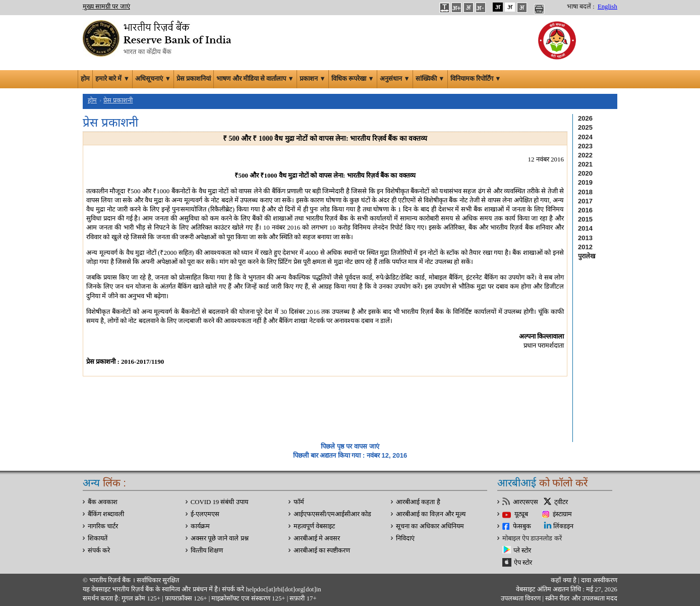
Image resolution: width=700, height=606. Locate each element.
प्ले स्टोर (522, 550)
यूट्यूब (521, 514)
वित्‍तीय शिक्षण (207, 550)
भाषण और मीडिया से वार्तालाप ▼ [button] (255, 79)
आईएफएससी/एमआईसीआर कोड (333, 514)
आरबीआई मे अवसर (317, 538)
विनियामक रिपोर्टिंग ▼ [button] (476, 79)
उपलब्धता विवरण (521, 598)
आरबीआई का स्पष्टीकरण (322, 550)
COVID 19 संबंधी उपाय (219, 502)
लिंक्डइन (563, 526)
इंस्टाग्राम (562, 514)
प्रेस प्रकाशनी (118, 100)
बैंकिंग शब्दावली (106, 514)
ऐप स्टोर (523, 563)
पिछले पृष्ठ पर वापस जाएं (350, 446)
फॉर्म (299, 502)
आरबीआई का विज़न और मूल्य (431, 514)
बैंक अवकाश (103, 502)
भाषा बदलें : (581, 7)
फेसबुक (522, 526)
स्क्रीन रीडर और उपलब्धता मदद (580, 598)
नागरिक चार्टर (103, 526)
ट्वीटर (561, 502)
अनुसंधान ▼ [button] (395, 79)
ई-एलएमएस (205, 514)
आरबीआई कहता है (418, 502)
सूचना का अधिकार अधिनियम (430, 526)
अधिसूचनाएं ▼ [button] (153, 79)
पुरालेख (587, 256)
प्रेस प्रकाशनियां (194, 79)
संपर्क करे (99, 550)
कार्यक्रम (200, 526)
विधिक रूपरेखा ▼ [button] (353, 79)
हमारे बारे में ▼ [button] (112, 79)
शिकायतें (98, 538)
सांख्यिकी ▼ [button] (430, 79)
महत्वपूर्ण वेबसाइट (314, 526)
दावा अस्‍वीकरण (599, 580)
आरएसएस (526, 502)
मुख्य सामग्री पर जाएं (106, 7)
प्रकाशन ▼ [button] (313, 79)
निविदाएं (405, 538)
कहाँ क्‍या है (564, 580)
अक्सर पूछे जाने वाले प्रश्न (220, 538)
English (607, 7)
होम (85, 79)
